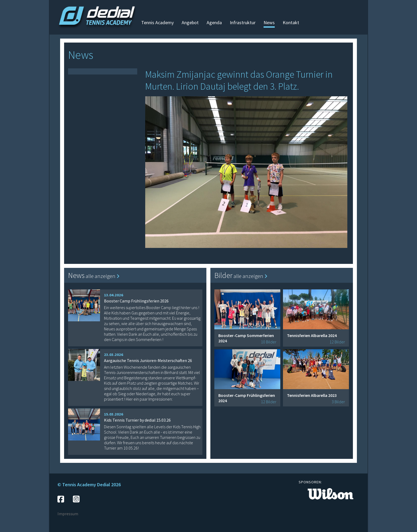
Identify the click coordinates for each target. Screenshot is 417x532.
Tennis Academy (157, 22)
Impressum (68, 514)
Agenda (214, 22)
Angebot (190, 22)
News (269, 22)
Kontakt (291, 22)
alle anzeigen (103, 276)
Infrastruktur (243, 22)
